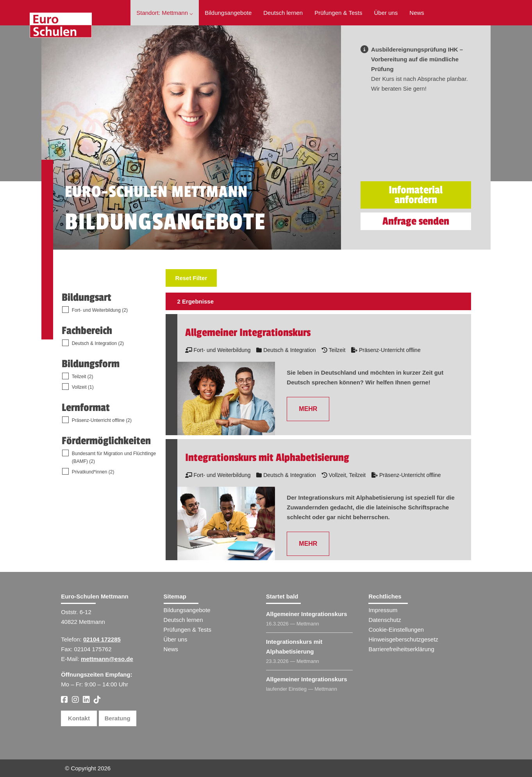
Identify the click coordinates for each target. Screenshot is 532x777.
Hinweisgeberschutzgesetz (403, 639)
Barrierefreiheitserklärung (401, 649)
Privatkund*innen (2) (93, 472)
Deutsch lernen (283, 13)
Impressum (383, 610)
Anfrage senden (416, 221)
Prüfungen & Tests (338, 13)
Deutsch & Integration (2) (98, 343)
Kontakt (79, 718)
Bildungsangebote (228, 13)
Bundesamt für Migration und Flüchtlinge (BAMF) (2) (114, 457)
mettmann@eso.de (107, 659)
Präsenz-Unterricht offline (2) (102, 420)
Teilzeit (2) (83, 377)
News (417, 13)
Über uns (386, 13)
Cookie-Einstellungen (396, 630)
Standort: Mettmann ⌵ (165, 13)
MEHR (308, 409)
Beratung (118, 718)
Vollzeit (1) (83, 387)
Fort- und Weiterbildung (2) (100, 310)
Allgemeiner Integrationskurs (307, 614)
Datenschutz (385, 620)
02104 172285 (102, 639)
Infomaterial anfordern (416, 195)
